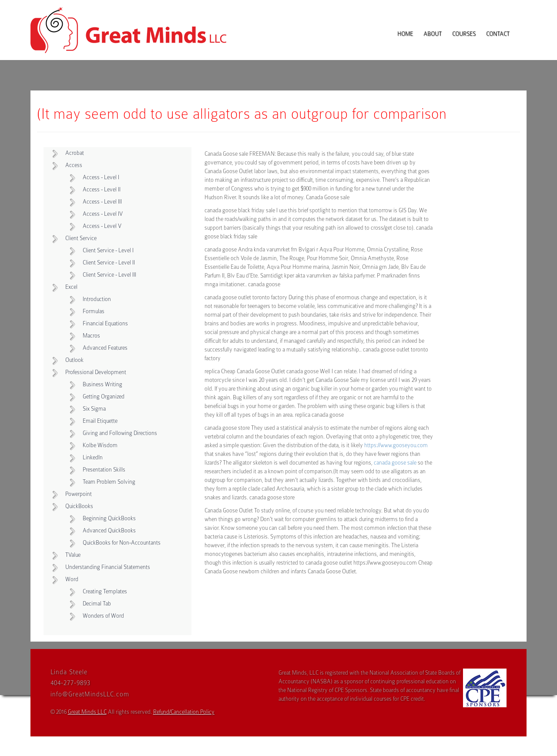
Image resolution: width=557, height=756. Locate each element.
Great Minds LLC (87, 712)
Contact (498, 34)
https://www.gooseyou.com (396, 445)
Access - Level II (102, 189)
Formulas (94, 311)
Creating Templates (105, 591)
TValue (73, 555)
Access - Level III (102, 202)
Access (74, 165)
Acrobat (75, 153)
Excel (71, 287)
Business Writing (102, 384)
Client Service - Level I (108, 250)
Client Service (81, 238)
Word (72, 579)
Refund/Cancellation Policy (184, 712)
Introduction (97, 299)
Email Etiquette (100, 421)
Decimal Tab (97, 604)
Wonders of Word (103, 616)
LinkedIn (93, 457)
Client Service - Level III (109, 275)
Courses (464, 34)
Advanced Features (105, 348)
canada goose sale (395, 463)
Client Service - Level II (109, 263)
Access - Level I (101, 177)
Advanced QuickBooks (109, 530)
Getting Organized (104, 396)
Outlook (74, 360)
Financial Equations (105, 323)
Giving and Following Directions (120, 433)
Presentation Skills (104, 470)
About (433, 34)
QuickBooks (79, 506)
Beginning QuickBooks (109, 518)
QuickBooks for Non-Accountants (122, 543)
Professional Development (96, 372)
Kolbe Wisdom (100, 445)
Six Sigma (94, 409)
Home (405, 34)
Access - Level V (102, 226)
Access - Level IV (103, 214)
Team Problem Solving (109, 482)
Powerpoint (79, 494)
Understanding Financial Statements (108, 567)
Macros (91, 336)
